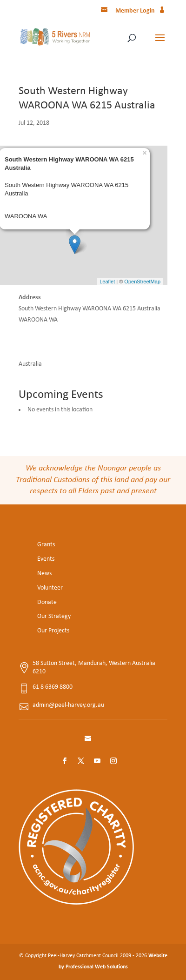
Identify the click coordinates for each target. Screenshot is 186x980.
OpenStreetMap (142, 282)
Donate (47, 602)
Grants (46, 545)
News (44, 574)
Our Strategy (54, 616)
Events (46, 559)
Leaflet (107, 282)
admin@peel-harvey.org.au (68, 705)
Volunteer (50, 588)
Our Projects (53, 631)
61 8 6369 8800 (53, 687)
